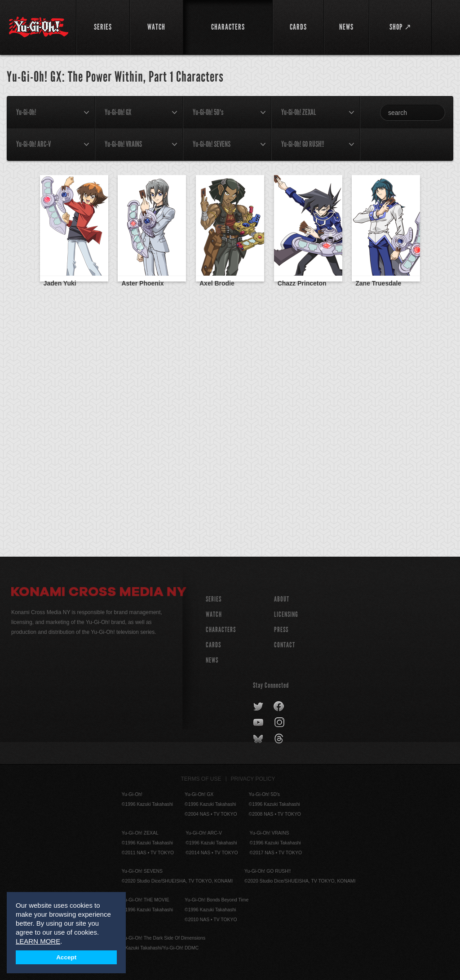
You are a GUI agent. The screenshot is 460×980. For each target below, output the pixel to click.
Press (281, 630)
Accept (66, 957)
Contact (285, 645)
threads (280, 739)
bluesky (259, 739)
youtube (259, 723)
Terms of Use (201, 779)
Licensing (286, 614)
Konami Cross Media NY (99, 593)
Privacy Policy (253, 779)
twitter (259, 707)
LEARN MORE (38, 941)
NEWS (212, 660)
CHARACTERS (221, 630)
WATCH (214, 614)
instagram (280, 723)
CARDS (213, 645)
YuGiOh (39, 27)
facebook (279, 707)
